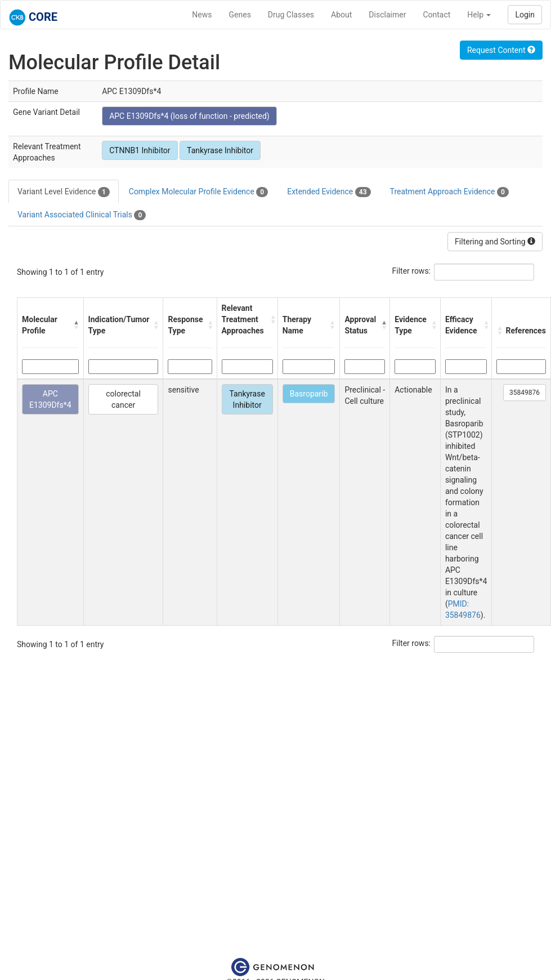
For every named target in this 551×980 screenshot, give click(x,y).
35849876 (525, 393)
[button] (76, 325)
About (341, 15)
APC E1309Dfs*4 (50, 399)
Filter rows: (412, 271)
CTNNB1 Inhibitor (140, 150)
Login (525, 15)
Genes (240, 15)
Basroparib (309, 394)
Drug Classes (291, 15)
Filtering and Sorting (495, 242)
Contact (436, 15)
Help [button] (479, 15)
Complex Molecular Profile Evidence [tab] (198, 192)
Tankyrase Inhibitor (220, 150)
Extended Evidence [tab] (329, 192)
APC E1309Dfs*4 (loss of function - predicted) (189, 116)
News (202, 15)
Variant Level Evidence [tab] (64, 192)
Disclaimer (387, 15)
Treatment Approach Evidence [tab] (449, 192)
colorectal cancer (123, 399)
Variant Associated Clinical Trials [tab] (82, 215)
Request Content (501, 50)
